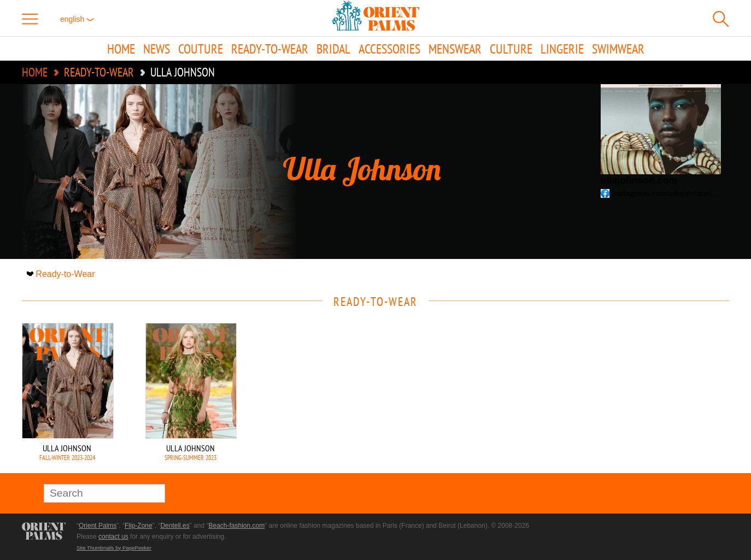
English (77, 19)
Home (121, 49)
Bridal (333, 49)
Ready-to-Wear (270, 49)
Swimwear (618, 49)
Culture (511, 49)
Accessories (389, 49)
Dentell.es (175, 526)
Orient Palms (98, 526)
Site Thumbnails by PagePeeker (114, 548)
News (157, 49)
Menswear (455, 49)
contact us (113, 537)
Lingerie (562, 49)
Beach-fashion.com (236, 526)
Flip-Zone (139, 526)
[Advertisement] (653, 397)
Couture (201, 49)
